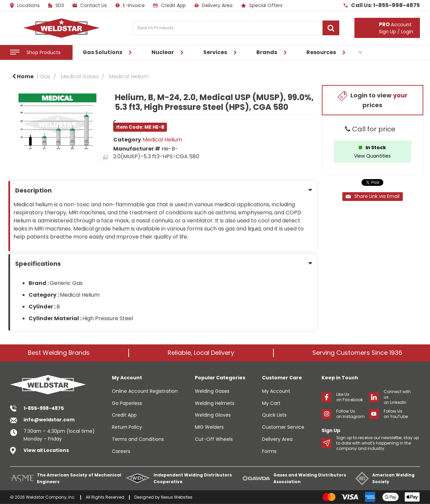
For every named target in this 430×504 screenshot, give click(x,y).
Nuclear (163, 52)
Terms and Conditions (138, 439)
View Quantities (372, 156)
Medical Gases (80, 76)
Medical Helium (129, 76)
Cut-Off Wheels (214, 439)
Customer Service (283, 427)
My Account (276, 391)
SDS (56, 5)
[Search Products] (236, 28)
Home (23, 76)
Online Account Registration (145, 391)
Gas (45, 76)
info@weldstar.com (49, 420)
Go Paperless (127, 403)
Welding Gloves (213, 415)
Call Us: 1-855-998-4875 (382, 5)
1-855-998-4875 (44, 408)
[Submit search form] (331, 28)
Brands (267, 52)
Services (215, 52)
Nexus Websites (177, 497)
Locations (25, 6)
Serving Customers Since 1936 (357, 353)
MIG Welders (209, 427)
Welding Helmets (215, 403)
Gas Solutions (102, 52)
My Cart (271, 403)
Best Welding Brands (59, 353)
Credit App (169, 5)
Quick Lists (274, 415)
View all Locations (46, 450)
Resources (321, 52)
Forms (269, 451)
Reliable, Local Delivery (201, 353)
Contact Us (90, 5)
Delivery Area (213, 5)
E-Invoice (130, 5)
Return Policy (127, 427)
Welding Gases (212, 391)
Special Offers (262, 5)
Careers (121, 451)
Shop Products (44, 52)
